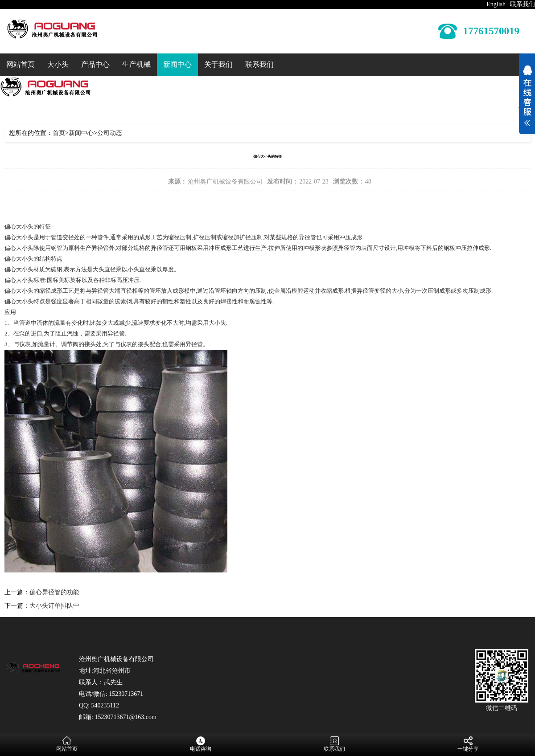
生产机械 (136, 64)
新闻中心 (177, 64)
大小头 (58, 64)
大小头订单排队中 (54, 606)
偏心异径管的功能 (54, 592)
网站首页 (21, 64)
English (496, 4)
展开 (527, 97)
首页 (59, 133)
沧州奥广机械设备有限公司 (225, 182)
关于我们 (218, 64)
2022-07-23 (314, 182)
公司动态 (110, 133)
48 (368, 182)
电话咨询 (201, 744)
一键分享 (468, 744)
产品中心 (95, 64)
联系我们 (523, 4)
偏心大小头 (19, 248)
